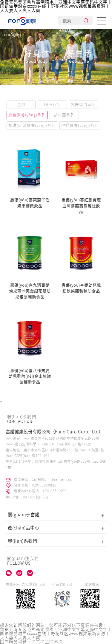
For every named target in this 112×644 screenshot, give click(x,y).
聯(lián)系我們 (22, 541)
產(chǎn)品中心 (23, 528)
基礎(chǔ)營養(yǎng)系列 (32, 125)
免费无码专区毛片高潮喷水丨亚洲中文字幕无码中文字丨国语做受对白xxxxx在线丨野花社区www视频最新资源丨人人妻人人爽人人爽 (56, 6)
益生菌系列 (64, 115)
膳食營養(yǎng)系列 (27, 115)
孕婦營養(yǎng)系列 (80, 125)
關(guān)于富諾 (24, 515)
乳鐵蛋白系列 (83, 105)
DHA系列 (52, 105)
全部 (21, 105)
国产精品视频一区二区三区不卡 (31, 642)
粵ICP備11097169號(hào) (27, 497)
